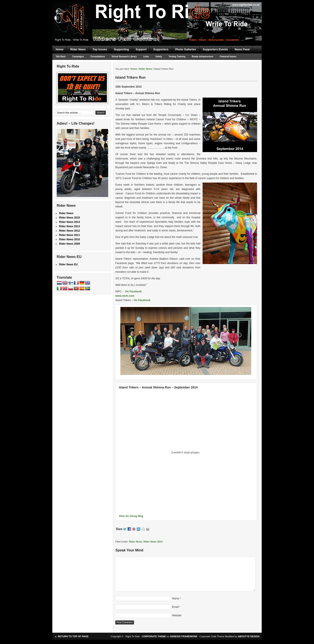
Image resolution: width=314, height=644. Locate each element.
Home (60, 49)
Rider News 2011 (69, 235)
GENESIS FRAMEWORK (184, 636)
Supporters (161, 49)
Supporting (121, 49)
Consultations (98, 57)
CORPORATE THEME (154, 636)
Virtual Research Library (124, 57)
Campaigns (78, 57)
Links (146, 57)
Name (176, 598)
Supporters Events (215, 49)
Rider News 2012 (69, 231)
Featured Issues (228, 57)
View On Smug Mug (131, 516)
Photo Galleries (185, 49)
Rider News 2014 (153, 542)
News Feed (242, 49)
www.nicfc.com (125, 296)
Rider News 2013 (69, 226)
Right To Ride (157, 15)
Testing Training (177, 57)
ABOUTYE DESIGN (249, 636)
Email (175, 607)
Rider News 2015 (69, 218)
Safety (159, 57)
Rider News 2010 (69, 239)
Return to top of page (73, 636)
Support (141, 49)
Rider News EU (68, 264)
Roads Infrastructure (203, 57)
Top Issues (100, 49)
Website (177, 615)
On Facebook (133, 291)
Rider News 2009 (69, 244)
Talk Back (61, 57)
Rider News (78, 49)
